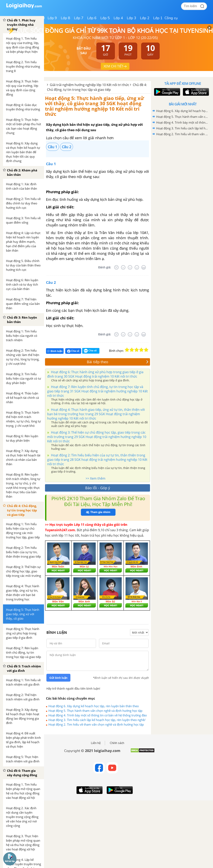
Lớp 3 (131, 18)
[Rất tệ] (116, 267)
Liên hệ (96, 743)
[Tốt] (137, 267)
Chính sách (117, 743)
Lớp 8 (65, 18)
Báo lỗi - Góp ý (98, 488)
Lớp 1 (158, 18)
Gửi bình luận (58, 678)
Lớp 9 (52, 18)
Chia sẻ (73, 351)
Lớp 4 (118, 18)
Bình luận (55, 351)
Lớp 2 (145, 18)
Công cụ (171, 18)
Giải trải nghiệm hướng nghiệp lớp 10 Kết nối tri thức (89, 85)
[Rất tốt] (144, 267)
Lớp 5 (105, 18)
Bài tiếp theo (118, 362)
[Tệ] (123, 267)
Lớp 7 (79, 18)
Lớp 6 (92, 18)
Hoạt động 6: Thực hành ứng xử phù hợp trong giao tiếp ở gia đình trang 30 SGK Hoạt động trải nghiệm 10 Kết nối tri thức (95, 374)
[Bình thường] (130, 267)
